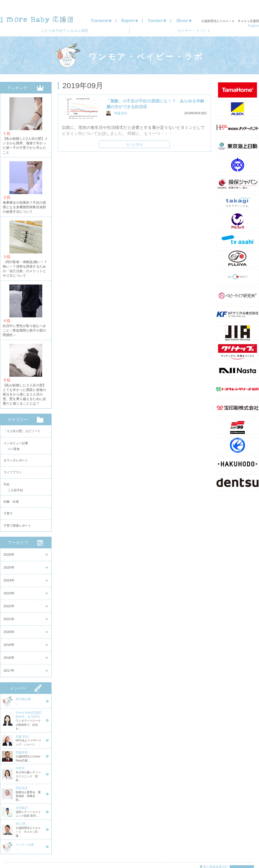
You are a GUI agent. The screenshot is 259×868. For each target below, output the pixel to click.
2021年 (9, 619)
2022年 (9, 606)
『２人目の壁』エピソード (22, 425)
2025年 (9, 567)
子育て (8, 512)
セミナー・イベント (194, 31)
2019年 (9, 645)
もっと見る (135, 146)
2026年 (9, 555)
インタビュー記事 (16, 438)
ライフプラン (13, 468)
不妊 (7, 481)
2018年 (9, 658)
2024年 (9, 580)
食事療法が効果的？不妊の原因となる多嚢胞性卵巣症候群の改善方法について (24, 206)
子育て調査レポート (17, 525)
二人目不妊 (15, 489)
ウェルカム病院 (64, 31)
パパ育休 (14, 445)
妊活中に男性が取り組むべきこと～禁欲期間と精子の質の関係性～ (24, 327)
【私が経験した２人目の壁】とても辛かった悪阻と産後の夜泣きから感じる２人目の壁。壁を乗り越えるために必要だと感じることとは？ (24, 389)
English (253, 26)
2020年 (9, 632)
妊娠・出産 (11, 499)
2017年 (9, 671)
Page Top (242, 855)
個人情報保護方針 (215, 853)
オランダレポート (16, 456)
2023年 (9, 593)
